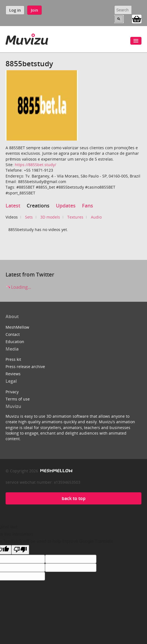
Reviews (13, 374)
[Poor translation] (20, 550)
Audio (96, 217)
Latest (13, 206)
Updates (66, 206)
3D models (50, 217)
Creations (38, 206)
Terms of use (18, 399)
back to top (74, 498)
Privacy (12, 392)
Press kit (13, 359)
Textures (75, 217)
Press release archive (25, 367)
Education (15, 342)
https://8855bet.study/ (35, 165)
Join (34, 10)
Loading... (18, 287)
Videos (12, 217)
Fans (88, 206)
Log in (15, 10)
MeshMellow (17, 327)
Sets (29, 217)
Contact (13, 334)
